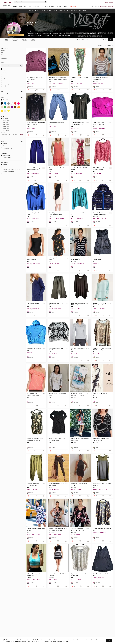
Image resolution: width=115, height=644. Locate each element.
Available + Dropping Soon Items (10, 169)
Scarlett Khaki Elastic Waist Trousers (56, 304)
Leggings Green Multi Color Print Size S (80, 78)
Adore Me (4, 81)
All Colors (4, 100)
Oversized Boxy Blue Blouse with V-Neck (35, 214)
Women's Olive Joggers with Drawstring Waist (33, 484)
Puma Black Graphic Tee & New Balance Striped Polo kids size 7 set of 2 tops (57, 78)
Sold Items (5, 174)
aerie (3, 83)
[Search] (32, 2)
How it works (95, 6)
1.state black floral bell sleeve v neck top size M (78, 530)
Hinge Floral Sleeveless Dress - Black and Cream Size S (35, 439)
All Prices (4, 118)
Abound (4, 77)
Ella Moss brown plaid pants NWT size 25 (56, 484)
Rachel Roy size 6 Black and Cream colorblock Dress (56, 214)
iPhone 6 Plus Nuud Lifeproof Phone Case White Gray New (77, 394)
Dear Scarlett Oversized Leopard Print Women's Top (102, 349)
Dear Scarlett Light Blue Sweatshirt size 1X (99, 304)
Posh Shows (72, 6)
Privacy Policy (65, 641)
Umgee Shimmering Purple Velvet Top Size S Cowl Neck (36, 123)
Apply (21, 135)
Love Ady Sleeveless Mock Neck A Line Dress (58, 575)
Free (3, 146)
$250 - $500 (5, 128)
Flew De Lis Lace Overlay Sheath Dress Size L (80, 439)
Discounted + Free (7, 148)
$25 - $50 (4, 122)
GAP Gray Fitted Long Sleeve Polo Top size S (80, 349)
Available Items (6, 167)
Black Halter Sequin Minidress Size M (79, 484)
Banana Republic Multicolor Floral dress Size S (36, 530)
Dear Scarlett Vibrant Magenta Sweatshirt (99, 123)
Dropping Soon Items (7, 172)
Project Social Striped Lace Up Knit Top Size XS (101, 439)
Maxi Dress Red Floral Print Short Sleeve (80, 169)
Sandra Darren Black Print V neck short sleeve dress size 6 (58, 530)
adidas (4, 79)
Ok (109, 641)
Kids (25, 6)
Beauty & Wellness (50, 6)
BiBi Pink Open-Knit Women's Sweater (98, 169)
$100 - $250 (5, 126)
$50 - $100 (5, 124)
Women (15, 6)
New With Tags (6, 158)
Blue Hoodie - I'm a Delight (34, 348)
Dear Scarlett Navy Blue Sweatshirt (33, 304)
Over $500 (5, 130)
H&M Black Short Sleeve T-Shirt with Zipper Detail (78, 123)
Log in (107, 2)
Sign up (111, 2)
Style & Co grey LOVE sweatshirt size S (58, 394)
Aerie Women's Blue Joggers (56, 123)
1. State (4, 71)
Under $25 (5, 120)
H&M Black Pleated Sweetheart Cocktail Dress (102, 259)
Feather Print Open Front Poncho (102, 529)
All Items (4, 143)
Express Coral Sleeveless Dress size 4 (57, 169)
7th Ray (4, 73)
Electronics (36, 6)
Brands (59, 6)
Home (30, 6)
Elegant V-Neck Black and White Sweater (56, 349)
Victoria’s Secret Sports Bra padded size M (34, 575)
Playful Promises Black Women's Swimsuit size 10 (35, 259)
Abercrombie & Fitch (7, 75)
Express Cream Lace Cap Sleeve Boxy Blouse (80, 575)
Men (20, 6)
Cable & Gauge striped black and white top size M (80, 259)
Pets (42, 6)
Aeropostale (5, 85)
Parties (65, 6)
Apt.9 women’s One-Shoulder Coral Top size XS (34, 394)
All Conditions (5, 155)
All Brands (5, 69)
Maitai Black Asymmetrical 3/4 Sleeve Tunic (78, 304)
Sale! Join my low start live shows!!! (100, 394)
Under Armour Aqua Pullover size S (80, 214)
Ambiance (4, 87)
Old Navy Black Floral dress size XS (56, 259)
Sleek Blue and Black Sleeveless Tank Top (102, 484)
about (104, 40)
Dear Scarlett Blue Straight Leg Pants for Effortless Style (34, 169)
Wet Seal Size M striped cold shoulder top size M (101, 78)
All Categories (4, 48)
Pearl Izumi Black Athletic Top (101, 574)
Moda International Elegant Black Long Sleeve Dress (58, 439)
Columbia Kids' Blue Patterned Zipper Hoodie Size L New (100, 214)
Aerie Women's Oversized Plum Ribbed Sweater (35, 78)
